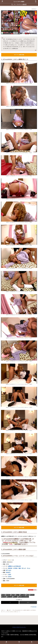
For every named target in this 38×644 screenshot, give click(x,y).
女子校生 (15, 568)
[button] (28, 602)
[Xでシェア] (10, 602)
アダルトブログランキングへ (19, 627)
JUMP (9, 574)
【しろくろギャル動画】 (19, 2)
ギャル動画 (23, 595)
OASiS (10, 577)
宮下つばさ (9, 570)
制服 (20, 568)
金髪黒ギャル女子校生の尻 (14, 566)
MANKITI (8, 572)
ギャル (29, 568)
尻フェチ (24, 568)
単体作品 (10, 568)
